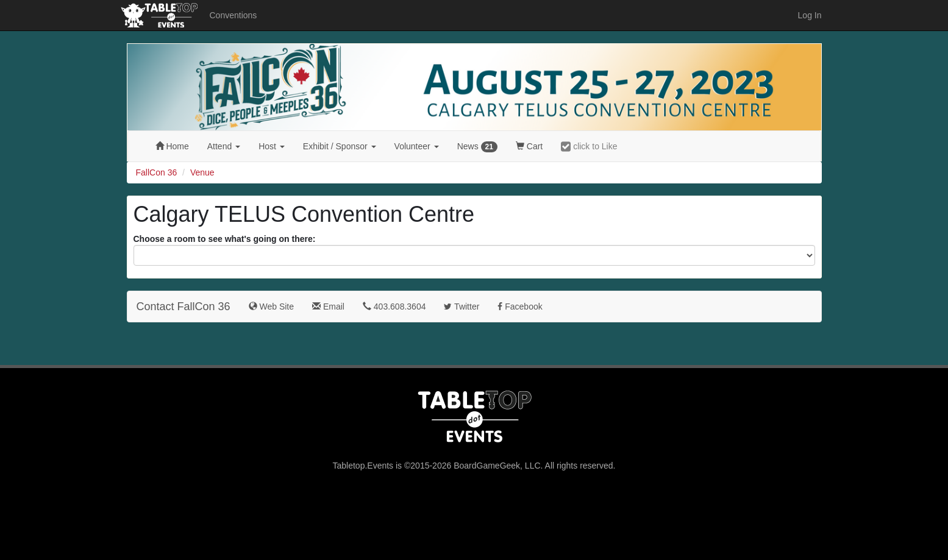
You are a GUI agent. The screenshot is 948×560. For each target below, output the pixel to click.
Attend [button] (224, 146)
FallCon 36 (157, 172)
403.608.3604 (394, 307)
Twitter (462, 307)
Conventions (233, 15)
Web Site (271, 307)
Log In (810, 15)
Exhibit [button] (340, 146)
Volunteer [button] (417, 146)
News (477, 147)
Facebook (520, 307)
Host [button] (272, 146)
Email (328, 307)
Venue (202, 172)
